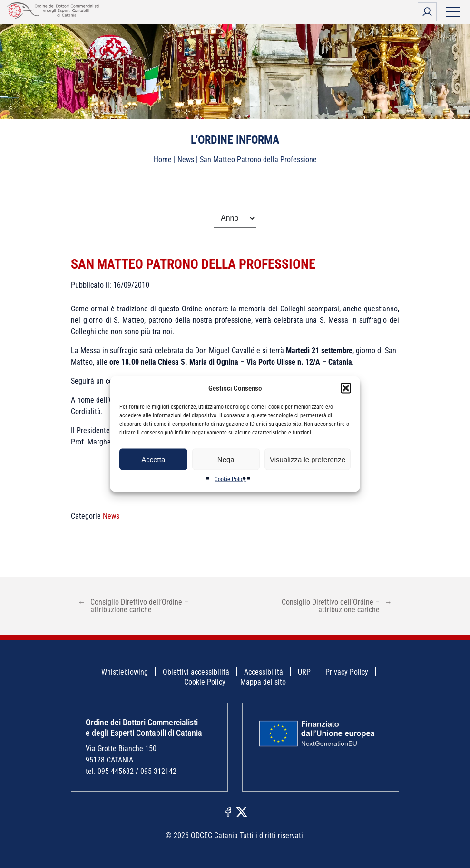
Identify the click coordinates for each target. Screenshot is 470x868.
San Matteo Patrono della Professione (193, 264)
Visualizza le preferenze (308, 459)
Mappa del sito (263, 682)
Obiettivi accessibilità (196, 672)
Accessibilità (264, 672)
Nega (226, 459)
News (186, 159)
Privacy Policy (347, 672)
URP (304, 672)
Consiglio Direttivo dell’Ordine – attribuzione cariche (133, 606)
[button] (346, 388)
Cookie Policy (230, 479)
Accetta (153, 459)
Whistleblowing (125, 672)
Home (163, 159)
